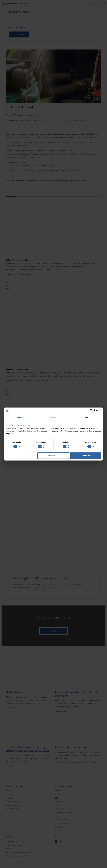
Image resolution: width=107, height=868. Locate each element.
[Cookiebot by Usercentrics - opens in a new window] (92, 411)
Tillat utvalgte (53, 456)
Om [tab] (86, 417)
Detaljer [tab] (53, 417)
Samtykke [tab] (21, 417)
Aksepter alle (85, 456)
